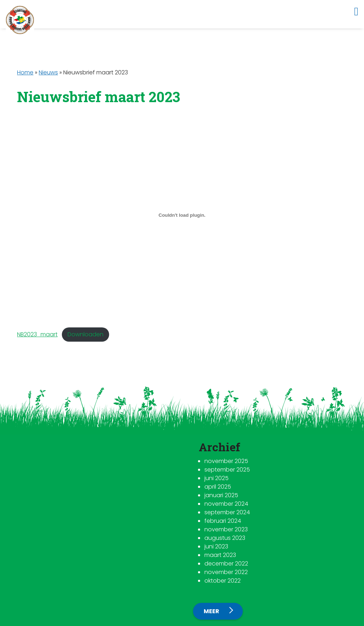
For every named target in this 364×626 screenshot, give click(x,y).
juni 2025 (216, 478)
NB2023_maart (37, 334)
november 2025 (226, 461)
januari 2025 (221, 495)
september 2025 (227, 470)
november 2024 (226, 504)
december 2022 (226, 564)
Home (25, 72)
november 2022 (226, 572)
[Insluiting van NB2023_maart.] (182, 215)
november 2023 (226, 529)
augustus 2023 (225, 538)
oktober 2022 (223, 581)
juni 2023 (216, 546)
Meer (212, 611)
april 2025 (218, 487)
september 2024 (227, 512)
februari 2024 (223, 521)
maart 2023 (220, 555)
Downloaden (85, 334)
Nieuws (48, 72)
